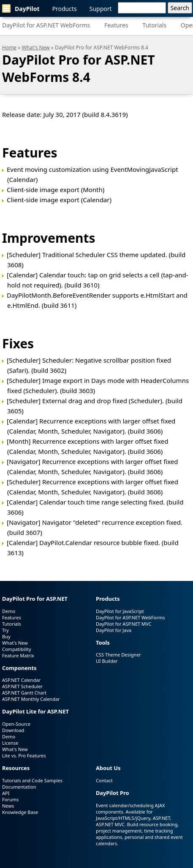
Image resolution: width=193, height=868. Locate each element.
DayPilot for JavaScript (120, 611)
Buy (6, 636)
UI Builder (107, 661)
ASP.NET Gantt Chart (24, 693)
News (8, 806)
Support (101, 9)
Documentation (19, 787)
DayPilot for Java (114, 630)
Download (13, 730)
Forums (10, 799)
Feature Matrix (18, 655)
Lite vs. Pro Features (24, 755)
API (6, 793)
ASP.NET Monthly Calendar (31, 699)
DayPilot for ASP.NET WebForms (46, 25)
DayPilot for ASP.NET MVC (124, 624)
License (10, 743)
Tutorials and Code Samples (32, 780)
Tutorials (154, 25)
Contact (104, 780)
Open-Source (16, 724)
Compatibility (17, 649)
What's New (36, 47)
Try (5, 630)
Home (9, 47)
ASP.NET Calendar (21, 680)
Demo (9, 611)
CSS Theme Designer (118, 655)
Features (116, 25)
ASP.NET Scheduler (22, 686)
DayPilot (21, 8)
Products (65, 9)
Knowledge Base (20, 812)
